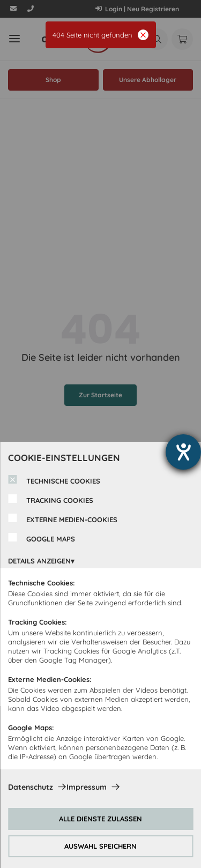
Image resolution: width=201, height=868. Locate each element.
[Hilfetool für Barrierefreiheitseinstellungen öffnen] (183, 452)
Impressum (87, 787)
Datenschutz (31, 787)
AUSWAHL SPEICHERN (100, 846)
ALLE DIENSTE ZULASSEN (100, 819)
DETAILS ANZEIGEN (39, 561)
